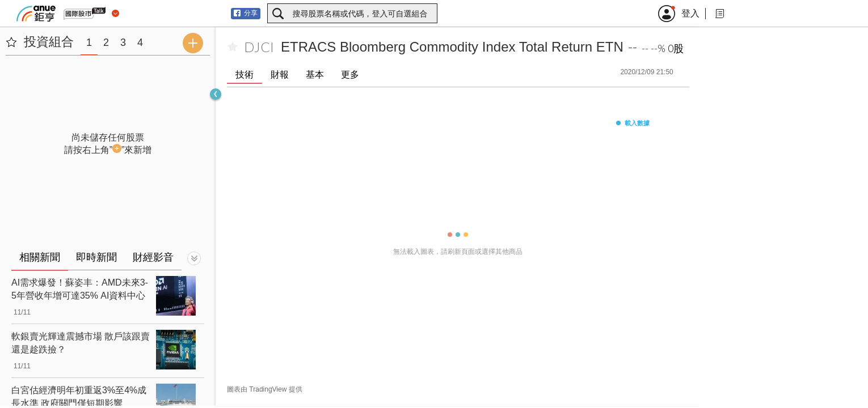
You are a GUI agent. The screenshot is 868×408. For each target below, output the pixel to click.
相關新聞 (40, 257)
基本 (315, 75)
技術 (245, 75)
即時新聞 (96, 257)
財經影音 (153, 257)
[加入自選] (233, 47)
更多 (350, 75)
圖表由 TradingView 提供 (265, 389)
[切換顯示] (194, 258)
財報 (280, 75)
